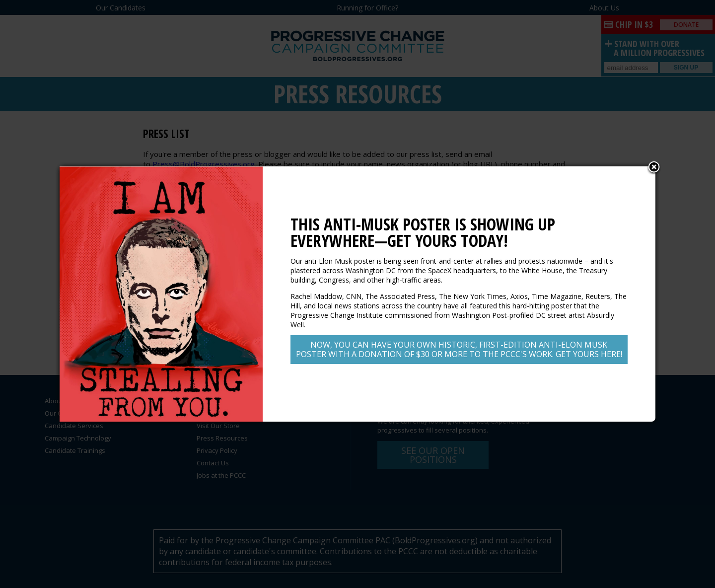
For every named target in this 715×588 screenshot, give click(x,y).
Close (654, 168)
